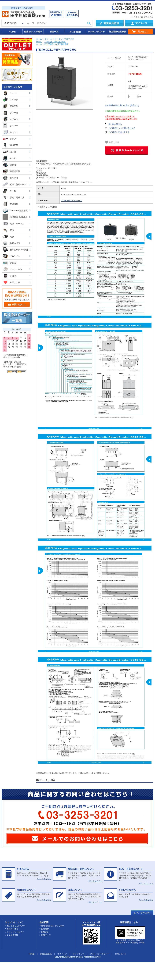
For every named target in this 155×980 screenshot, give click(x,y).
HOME (12, 32)
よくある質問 (75, 32)
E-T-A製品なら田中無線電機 (57, 44)
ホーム (39, 39)
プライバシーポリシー (100, 954)
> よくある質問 (12, 935)
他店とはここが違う (33, 32)
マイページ (62, 954)
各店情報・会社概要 (117, 32)
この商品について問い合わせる (122, 128)
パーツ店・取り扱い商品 (55, 42)
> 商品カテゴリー (13, 929)
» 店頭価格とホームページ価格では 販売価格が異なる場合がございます (121, 118)
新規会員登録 (46, 954)
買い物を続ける (115, 124)
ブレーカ (48, 39)
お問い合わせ (121, 954)
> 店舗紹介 (44, 932)
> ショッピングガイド (15, 932)
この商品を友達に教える (119, 132)
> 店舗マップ (45, 935)
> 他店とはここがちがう (15, 926)
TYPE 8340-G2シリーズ (72, 201)
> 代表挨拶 (44, 929)
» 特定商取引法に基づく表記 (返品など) (122, 105)
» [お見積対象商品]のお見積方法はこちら (123, 111)
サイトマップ (78, 954)
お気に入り (112, 142)
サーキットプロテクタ (64, 39)
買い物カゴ (141, 32)
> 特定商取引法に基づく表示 (52, 926)
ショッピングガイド (96, 32)
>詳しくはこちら (44, 879)
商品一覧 (54, 32)
